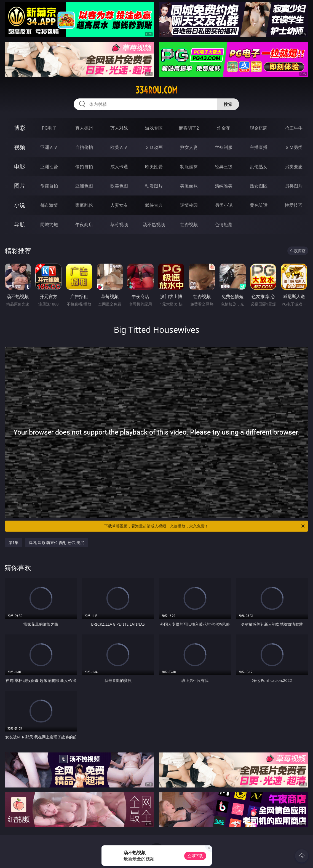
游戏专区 (154, 128)
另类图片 (294, 186)
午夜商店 (84, 224)
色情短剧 (224, 224)
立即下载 (195, 856)
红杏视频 (189, 224)
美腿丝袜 (189, 186)
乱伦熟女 (259, 167)
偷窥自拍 (49, 186)
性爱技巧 (294, 205)
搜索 (228, 104)
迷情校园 (189, 205)
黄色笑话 (259, 205)
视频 (20, 147)
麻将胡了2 (189, 128)
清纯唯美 (224, 186)
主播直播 (259, 147)
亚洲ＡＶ (49, 147)
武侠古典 (154, 205)
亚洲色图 (84, 186)
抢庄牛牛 (294, 128)
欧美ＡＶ (119, 147)
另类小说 (224, 205)
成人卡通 (119, 167)
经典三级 (224, 167)
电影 (20, 166)
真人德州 (84, 128)
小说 (20, 205)
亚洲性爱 (49, 167)
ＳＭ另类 (294, 147)
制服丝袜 (189, 167)
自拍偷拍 (84, 147)
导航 (20, 224)
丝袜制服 (224, 147)
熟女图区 (259, 186)
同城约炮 (49, 224)
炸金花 (224, 128)
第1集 (14, 542)
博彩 (20, 128)
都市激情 (49, 205)
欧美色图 (119, 186)
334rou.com (156, 90)
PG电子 (49, 128)
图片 (20, 186)
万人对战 (119, 128)
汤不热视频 (154, 224)
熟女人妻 (189, 147)
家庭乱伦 (84, 205)
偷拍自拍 (84, 167)
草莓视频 (119, 224)
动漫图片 (154, 186)
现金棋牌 (259, 128)
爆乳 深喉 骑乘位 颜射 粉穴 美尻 (57, 542)
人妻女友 (119, 205)
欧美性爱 (154, 167)
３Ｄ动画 (154, 147)
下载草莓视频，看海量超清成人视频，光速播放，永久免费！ (205, 526)
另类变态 (294, 167)
